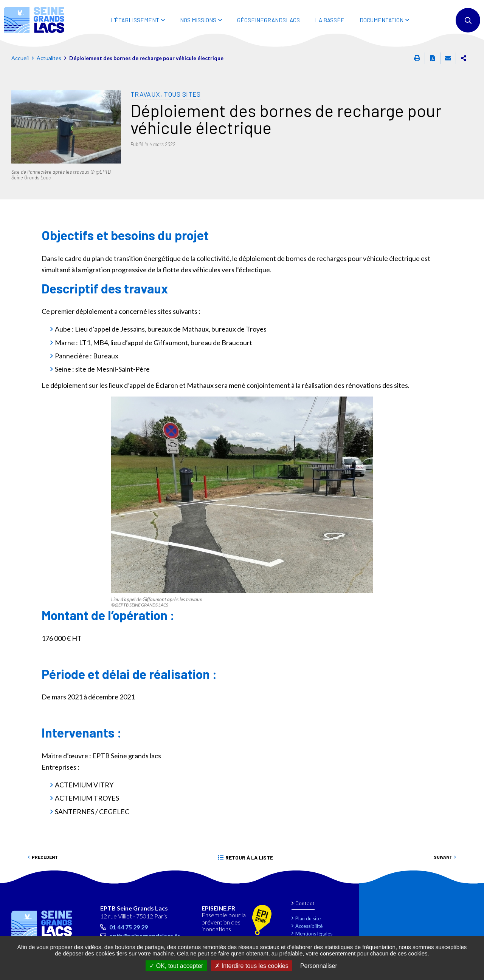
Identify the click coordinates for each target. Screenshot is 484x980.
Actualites (49, 58)
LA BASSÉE (330, 20)
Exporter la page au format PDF (433, 58)
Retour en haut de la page (461, 880)
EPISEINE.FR (218, 908)
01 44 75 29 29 (129, 927)
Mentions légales (314, 934)
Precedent (45, 857)
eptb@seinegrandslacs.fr (145, 936)
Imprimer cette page (417, 58)
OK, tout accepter (176, 966)
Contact (305, 903)
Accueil (20, 58)
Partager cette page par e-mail (448, 58)
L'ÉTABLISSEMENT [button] (135, 20)
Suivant (443, 857)
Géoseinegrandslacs (268, 20)
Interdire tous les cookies (251, 966)
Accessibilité (309, 926)
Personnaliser (319, 966)
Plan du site (308, 918)
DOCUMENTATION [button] (382, 20)
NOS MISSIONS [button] (198, 20)
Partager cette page (464, 58)
